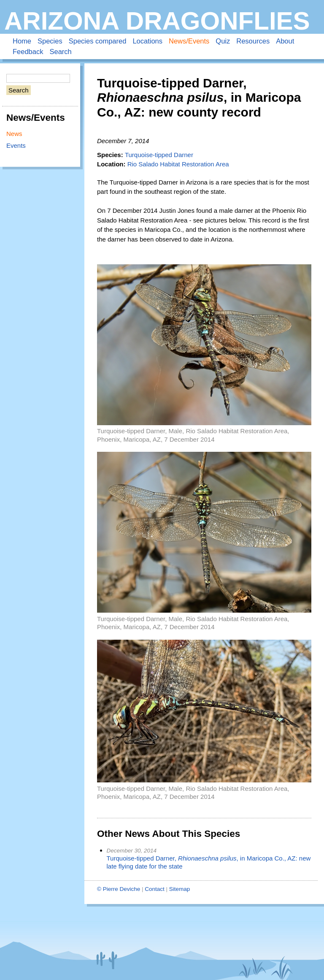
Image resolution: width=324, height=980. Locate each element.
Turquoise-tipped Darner (159, 155)
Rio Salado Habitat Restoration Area (178, 164)
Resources (253, 41)
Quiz (223, 41)
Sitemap (180, 889)
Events (16, 145)
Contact (155, 889)
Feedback (28, 52)
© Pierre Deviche (119, 889)
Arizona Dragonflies (157, 21)
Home (22, 41)
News (14, 134)
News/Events (189, 41)
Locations (147, 41)
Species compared (98, 41)
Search (60, 52)
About (285, 41)
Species (50, 41)
